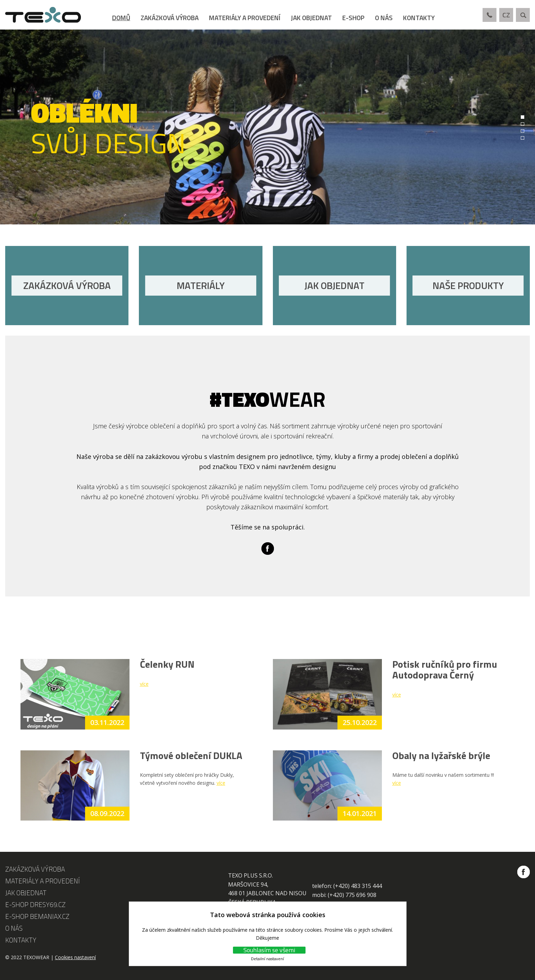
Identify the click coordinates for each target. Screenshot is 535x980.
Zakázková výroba (170, 18)
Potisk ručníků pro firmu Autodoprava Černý (445, 669)
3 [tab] (523, 131)
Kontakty (419, 18)
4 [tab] (523, 138)
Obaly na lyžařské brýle (441, 755)
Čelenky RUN (167, 664)
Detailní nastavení (267, 959)
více (144, 684)
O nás (384, 18)
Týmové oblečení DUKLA (191, 755)
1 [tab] (523, 117)
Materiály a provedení (245, 18)
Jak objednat (311, 18)
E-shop (353, 18)
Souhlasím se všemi (269, 950)
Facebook (268, 549)
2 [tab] (523, 124)
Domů (121, 18)
